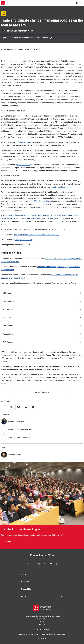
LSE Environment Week (42, 201)
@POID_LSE (59, 218)
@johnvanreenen (23, 165)
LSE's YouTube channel (63, 187)
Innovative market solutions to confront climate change (37, 235)
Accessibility (42, 334)
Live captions (42, 301)
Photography (42, 309)
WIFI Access (42, 342)
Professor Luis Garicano (17, 421)
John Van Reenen (15, 455)
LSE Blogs (42, 293)
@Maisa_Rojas (25, 142)
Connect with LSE (42, 555)
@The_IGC (12, 218)
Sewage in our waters (23, 240)
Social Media (42, 326)
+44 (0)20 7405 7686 (42, 630)
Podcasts (42, 318)
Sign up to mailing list (42, 392)
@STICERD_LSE (54, 215)
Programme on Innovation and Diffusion (37, 218)
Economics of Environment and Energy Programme (25, 215)
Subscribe (7, 542)
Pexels (73, 283)
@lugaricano (18, 116)
